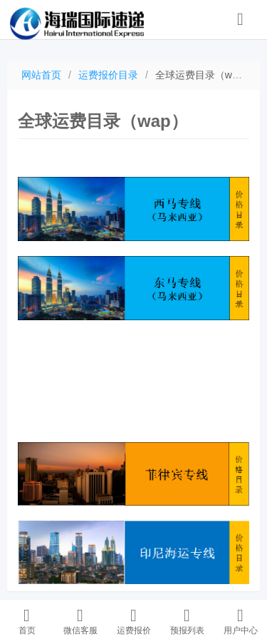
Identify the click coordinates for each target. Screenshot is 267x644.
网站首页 (41, 75)
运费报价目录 (108, 75)
